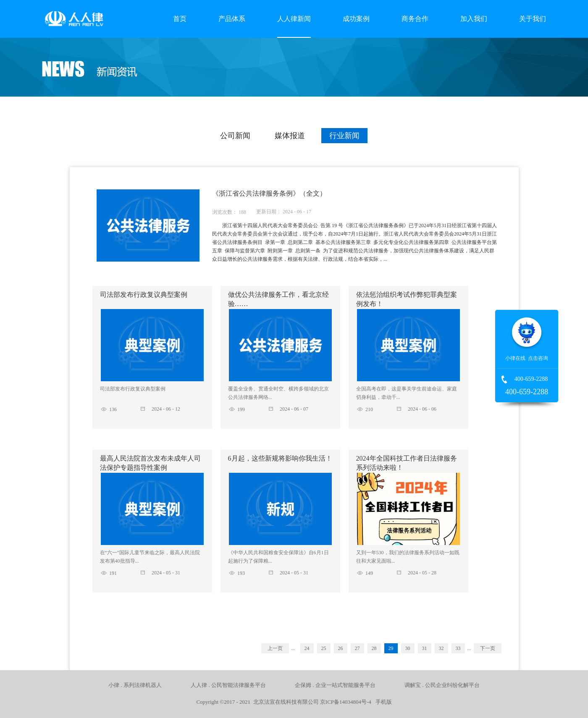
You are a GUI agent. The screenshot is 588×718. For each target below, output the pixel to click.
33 (458, 648)
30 (408, 648)
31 (425, 648)
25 (324, 648)
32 (441, 648)
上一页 (275, 648)
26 (341, 648)
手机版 (382, 702)
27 (357, 648)
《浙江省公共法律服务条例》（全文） (269, 193)
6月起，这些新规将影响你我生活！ (280, 458)
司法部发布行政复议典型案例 (144, 295)
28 (374, 648)
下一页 (488, 648)
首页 (180, 19)
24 (307, 648)
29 (391, 648)
